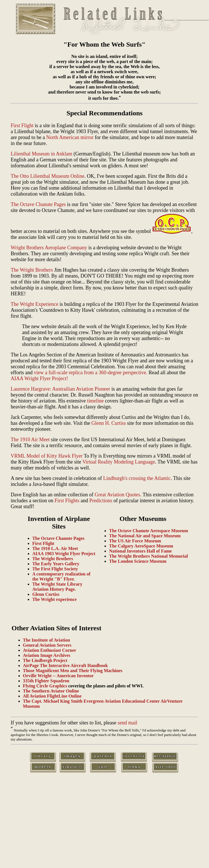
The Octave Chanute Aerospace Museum (149, 531)
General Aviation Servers (47, 645)
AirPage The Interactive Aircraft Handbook (65, 665)
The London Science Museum (138, 561)
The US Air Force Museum (135, 541)
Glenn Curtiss (46, 594)
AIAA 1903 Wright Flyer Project (64, 554)
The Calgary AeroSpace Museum (141, 546)
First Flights (67, 501)
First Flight (22, 125)
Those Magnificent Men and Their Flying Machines (73, 671)
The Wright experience (55, 599)
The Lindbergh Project (45, 660)
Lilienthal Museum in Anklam (41, 154)
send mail (127, 723)
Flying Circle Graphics (45, 686)
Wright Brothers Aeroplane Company (49, 248)
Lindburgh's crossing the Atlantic (137, 478)
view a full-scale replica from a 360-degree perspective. (90, 373)
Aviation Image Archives (47, 655)
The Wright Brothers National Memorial (148, 556)
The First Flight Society (55, 569)
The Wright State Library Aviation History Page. (57, 587)
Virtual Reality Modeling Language (119, 462)
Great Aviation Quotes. (118, 495)
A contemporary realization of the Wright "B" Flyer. (61, 576)
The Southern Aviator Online (51, 691)
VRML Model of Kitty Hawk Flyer (47, 456)
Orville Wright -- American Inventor (58, 676)
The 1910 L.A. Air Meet (55, 548)
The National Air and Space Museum (145, 536)
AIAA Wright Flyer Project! (39, 378)
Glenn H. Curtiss (109, 423)
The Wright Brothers (32, 270)
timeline (95, 401)
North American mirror (70, 137)
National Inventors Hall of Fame (140, 551)
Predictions (101, 501)
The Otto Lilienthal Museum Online (48, 176)
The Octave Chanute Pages (38, 204)
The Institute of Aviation (46, 640)
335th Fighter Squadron (46, 681)
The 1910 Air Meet (30, 440)
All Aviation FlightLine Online (52, 696)
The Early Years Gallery (56, 564)
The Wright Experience (35, 304)
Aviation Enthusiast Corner (50, 650)
